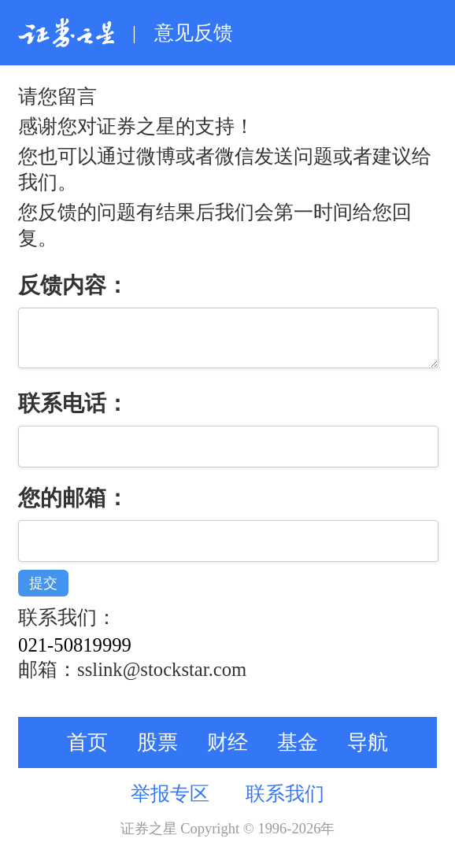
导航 (368, 754)
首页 (87, 754)
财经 (227, 754)
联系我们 (285, 805)
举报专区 (170, 805)
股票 (157, 754)
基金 (298, 754)
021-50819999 (75, 657)
